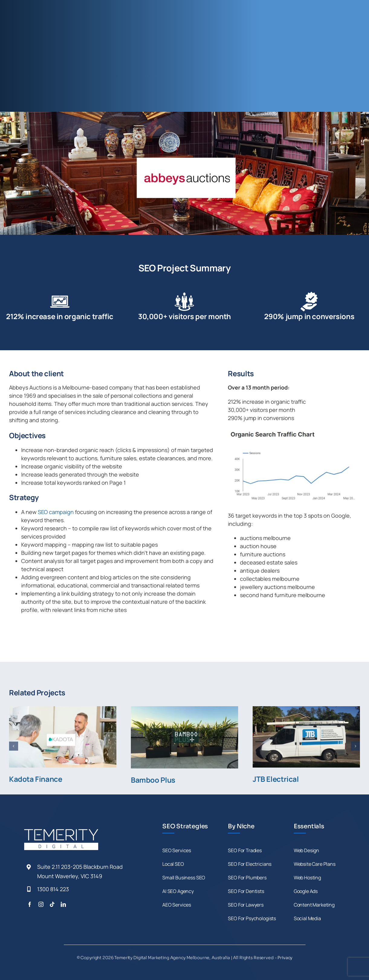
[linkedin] (63, 904)
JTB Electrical (276, 779)
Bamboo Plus (153, 780)
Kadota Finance (36, 779)
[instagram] (41, 904)
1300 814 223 (53, 889)
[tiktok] (52, 904)
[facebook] (30, 904)
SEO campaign (56, 512)
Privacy (285, 958)
